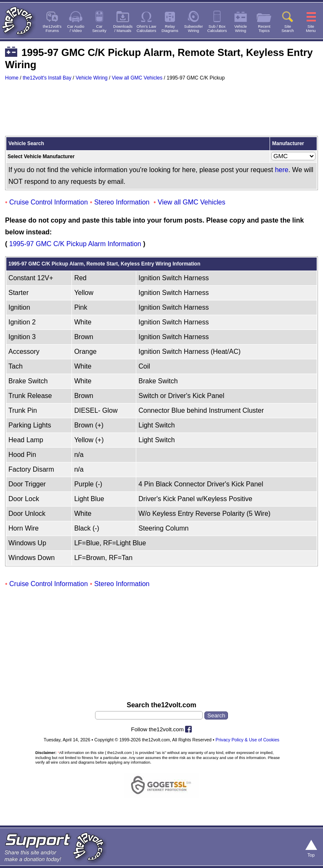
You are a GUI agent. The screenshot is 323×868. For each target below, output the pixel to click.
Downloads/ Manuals (123, 29)
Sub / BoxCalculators (217, 29)
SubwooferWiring (194, 29)
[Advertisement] (161, 112)
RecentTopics (264, 29)
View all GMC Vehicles (137, 78)
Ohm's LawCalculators (147, 29)
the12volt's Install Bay (47, 78)
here (282, 170)
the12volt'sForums (52, 29)
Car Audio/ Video (76, 29)
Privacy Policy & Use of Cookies (248, 740)
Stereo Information (122, 202)
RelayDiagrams (170, 29)
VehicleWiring (241, 29)
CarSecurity (99, 29)
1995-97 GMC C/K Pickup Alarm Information (75, 244)
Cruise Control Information (49, 202)
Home (12, 78)
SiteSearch (288, 29)
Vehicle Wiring (92, 78)
